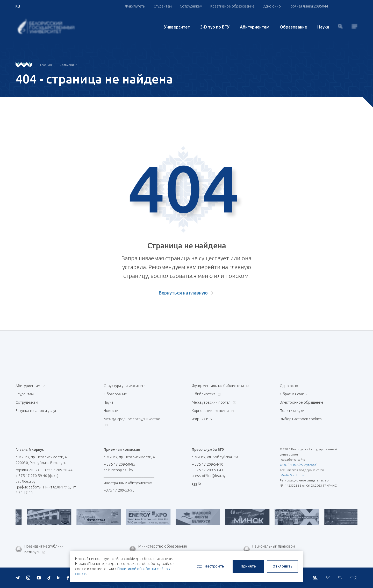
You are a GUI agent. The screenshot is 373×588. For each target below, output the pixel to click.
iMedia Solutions (292, 475)
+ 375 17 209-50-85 (119, 464)
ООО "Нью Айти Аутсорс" (299, 465)
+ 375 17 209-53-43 (207, 470)
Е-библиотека (206, 394)
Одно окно (272, 6)
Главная (46, 65)
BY (328, 578)
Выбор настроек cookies (301, 419)
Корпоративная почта (212, 411)
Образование (293, 27)
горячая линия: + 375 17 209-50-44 (44, 470)
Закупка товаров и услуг (36, 411)
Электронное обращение (302, 402)
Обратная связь (293, 394)
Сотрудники (68, 65)
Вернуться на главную (183, 293)
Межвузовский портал (213, 402)
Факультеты (135, 6)
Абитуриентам (255, 27)
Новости (111, 411)
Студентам (163, 6)
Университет (177, 27)
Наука (323, 27)
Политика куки (292, 411)
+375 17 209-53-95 (119, 490)
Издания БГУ (202, 419)
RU (315, 578)
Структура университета (124, 386)
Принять (248, 566)
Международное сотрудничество (132, 422)
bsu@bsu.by (26, 481)
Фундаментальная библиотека (220, 386)
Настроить (210, 566)
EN (340, 578)
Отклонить (282, 566)
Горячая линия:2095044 (309, 6)
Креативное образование (232, 6)
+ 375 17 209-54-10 (207, 464)
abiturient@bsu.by (118, 470)
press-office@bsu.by (209, 476)
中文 (354, 578)
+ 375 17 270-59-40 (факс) (37, 476)
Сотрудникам (191, 6)
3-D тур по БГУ (215, 27)
